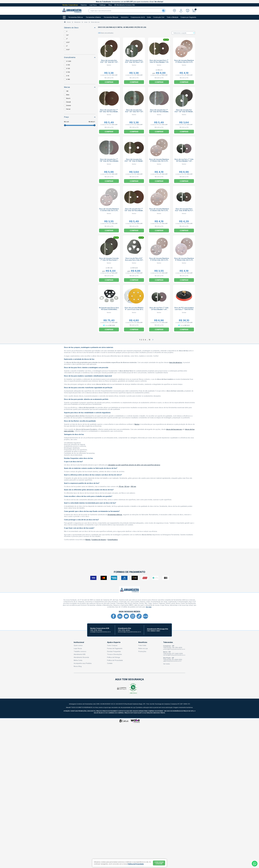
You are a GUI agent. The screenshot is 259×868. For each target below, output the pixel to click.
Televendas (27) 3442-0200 (173, 654)
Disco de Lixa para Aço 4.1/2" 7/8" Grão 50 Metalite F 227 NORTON (134, 161)
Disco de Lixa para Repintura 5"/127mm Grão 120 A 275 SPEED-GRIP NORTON (109, 210)
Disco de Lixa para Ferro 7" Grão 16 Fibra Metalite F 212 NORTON (159, 62)
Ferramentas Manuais (111, 17)
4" (67, 46)
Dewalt (69, 102)
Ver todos (167, 664)
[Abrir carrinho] (194, 11)
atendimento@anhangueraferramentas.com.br (129, 632)
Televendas (168, 642)
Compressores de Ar (138, 17)
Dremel (69, 105)
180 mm (133, 486)
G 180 (68, 79)
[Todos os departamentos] (64, 17)
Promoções (142, 651)
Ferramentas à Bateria (93, 17)
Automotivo (125, 17)
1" (67, 31)
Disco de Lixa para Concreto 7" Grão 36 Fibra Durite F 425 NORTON (109, 260)
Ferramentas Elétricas (76, 17)
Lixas (86, 22)
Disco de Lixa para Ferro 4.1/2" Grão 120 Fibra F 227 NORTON (134, 62)
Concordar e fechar (159, 863)
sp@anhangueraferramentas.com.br (172, 661)
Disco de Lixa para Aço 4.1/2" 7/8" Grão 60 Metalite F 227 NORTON (184, 112)
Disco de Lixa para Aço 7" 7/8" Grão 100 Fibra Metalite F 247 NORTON (109, 112)
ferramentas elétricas (115, 515)
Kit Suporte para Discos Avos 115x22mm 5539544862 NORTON (109, 309)
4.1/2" (68, 42)
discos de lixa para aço (174, 429)
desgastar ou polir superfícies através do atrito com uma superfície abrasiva (134, 465)
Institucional (79, 642)
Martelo (88, 540)
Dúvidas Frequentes (114, 651)
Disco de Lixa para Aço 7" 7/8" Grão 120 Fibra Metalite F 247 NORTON (134, 210)
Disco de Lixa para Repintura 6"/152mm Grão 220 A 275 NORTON (184, 260)
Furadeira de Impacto (99, 540)
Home (69, 22)
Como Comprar (112, 645)
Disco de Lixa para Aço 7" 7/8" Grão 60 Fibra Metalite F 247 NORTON (109, 161)
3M (67, 91)
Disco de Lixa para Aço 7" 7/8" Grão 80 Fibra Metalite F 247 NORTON (159, 112)
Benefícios (143, 642)
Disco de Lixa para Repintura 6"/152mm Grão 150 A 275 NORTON (159, 210)
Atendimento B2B (80, 654)
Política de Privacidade (115, 660)
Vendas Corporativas (70, 5)
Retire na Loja (143, 648)
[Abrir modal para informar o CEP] (174, 11)
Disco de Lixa (95, 22)
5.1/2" (68, 50)
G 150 (68, 72)
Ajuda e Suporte (114, 642)
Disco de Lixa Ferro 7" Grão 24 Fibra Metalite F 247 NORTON (159, 309)
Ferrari (68, 109)
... (147, 340)
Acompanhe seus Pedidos (83, 663)
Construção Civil (159, 17)
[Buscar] (163, 11)
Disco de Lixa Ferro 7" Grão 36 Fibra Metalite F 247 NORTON (184, 161)
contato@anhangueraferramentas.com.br (100, 632)
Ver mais (149, 607)
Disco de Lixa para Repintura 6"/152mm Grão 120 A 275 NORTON (159, 161)
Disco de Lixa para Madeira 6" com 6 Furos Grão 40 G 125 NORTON (134, 309)
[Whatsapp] (255, 864)
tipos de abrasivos (176, 362)
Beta (68, 95)
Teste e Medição (173, 17)
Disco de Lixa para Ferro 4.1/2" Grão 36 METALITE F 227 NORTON (184, 210)
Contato (110, 663)
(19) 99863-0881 (154, 631)
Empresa (84, 5)
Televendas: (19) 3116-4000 (173, 648)
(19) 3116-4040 (124, 630)
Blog (110, 5)
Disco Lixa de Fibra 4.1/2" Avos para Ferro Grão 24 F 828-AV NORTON (134, 260)
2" (67, 39)
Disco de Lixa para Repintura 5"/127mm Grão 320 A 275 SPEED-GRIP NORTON (159, 260)
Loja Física (93, 5)
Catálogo (103, 5)
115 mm (121, 486)
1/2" (68, 35)
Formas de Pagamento (115, 648)
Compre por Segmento (188, 17)
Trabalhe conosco (80, 651)
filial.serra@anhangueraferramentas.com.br (174, 655)
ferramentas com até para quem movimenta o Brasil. (130, 2)
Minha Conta (78, 660)
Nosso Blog (78, 666)
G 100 (68, 65)
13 (149, 340)
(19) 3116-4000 (96, 630)
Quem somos (78, 645)
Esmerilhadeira (113, 540)
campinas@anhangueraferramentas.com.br (174, 649)
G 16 (68, 76)
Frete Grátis (142, 645)
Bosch (68, 98)
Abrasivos (77, 22)
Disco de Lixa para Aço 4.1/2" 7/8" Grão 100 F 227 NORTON (134, 112)
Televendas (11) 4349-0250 (173, 660)
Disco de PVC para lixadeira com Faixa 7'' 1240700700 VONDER (184, 309)
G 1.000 (69, 61)
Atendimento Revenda (81, 657)
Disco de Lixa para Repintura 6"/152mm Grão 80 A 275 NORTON (184, 62)
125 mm (127, 486)
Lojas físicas (78, 648)
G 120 (68, 68)
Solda (149, 17)
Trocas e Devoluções (114, 654)
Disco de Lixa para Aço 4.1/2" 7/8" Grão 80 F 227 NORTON (109, 62)
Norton (137, 424)
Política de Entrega (113, 657)
